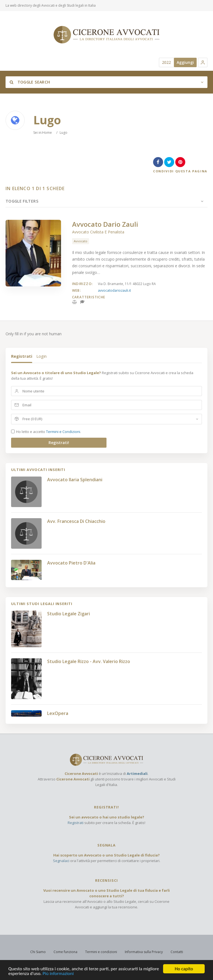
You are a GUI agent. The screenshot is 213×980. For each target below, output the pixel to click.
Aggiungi (185, 62)
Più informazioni (58, 975)
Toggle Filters (22, 201)
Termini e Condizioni (63, 432)
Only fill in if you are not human (34, 334)
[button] (203, 62)
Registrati (22, 356)
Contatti (177, 952)
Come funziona (65, 952)
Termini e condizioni (101, 952)
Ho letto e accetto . (49, 432)
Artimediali (137, 774)
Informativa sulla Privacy (144, 952)
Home (47, 133)
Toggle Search (30, 82)
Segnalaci (61, 861)
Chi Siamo (38, 952)
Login (41, 356)
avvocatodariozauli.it (114, 290)
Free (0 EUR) (32, 419)
